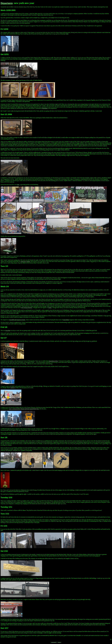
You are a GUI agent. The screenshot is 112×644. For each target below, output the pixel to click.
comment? (54, 642)
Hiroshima (45, 108)
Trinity (50, 308)
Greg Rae (8, 330)
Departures (7, 3)
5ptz (18, 185)
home (59, 642)
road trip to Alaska (25, 261)
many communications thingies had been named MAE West (24, 409)
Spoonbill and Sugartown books (17, 320)
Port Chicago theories (27, 308)
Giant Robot (66, 320)
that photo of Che (53, 361)
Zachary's (13, 388)
